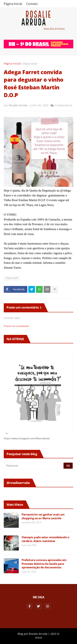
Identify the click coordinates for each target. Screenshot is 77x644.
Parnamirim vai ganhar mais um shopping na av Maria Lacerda (43, 516)
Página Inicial (13, 4)
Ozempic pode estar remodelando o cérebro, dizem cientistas (45, 539)
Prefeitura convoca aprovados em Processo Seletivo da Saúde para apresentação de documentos (44, 564)
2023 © (55, 634)
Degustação (30, 63)
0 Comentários (63, 105)
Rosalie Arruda (38, 634)
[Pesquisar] (34, 466)
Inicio (39, 638)
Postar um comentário (16, 326)
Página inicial (12, 63)
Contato (32, 4)
